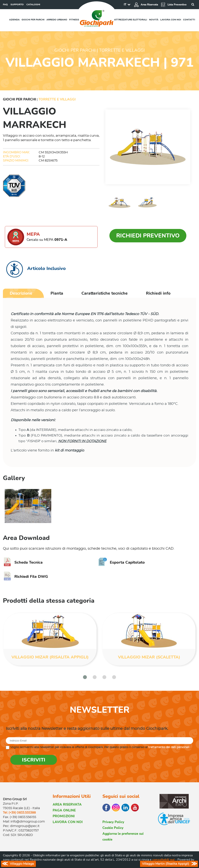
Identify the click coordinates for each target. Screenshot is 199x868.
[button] (85, 677)
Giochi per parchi (33, 20)
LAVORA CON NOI (68, 822)
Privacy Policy (113, 822)
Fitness (74, 20)
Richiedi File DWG (25, 577)
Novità (154, 20)
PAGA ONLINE (64, 810)
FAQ (5, 4)
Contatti (189, 20)
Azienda (14, 20)
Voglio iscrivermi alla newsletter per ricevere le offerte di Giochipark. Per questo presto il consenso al (100, 747)
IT (125, 4)
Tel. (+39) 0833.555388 (19, 813)
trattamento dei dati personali (169, 747)
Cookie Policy (113, 828)
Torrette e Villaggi (57, 99)
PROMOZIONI (64, 816)
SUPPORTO (17, 4)
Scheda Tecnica (23, 562)
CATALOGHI (33, 4)
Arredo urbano (57, 20)
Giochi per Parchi (19, 99)
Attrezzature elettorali (131, 20)
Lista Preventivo (174, 5)
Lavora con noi (171, 20)
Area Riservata (146, 5)
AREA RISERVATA (67, 805)
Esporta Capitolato (122, 562)
